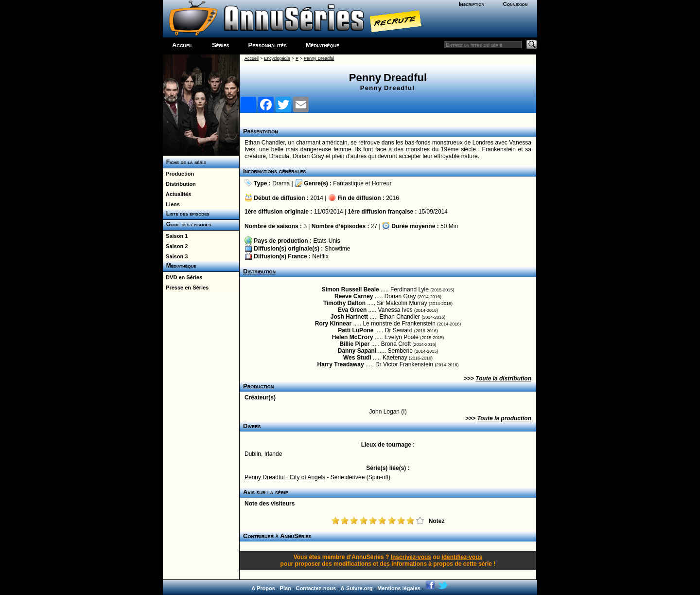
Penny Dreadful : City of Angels (285, 477)
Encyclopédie (277, 58)
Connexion (516, 4)
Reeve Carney (354, 296)
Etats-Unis (326, 241)
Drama (281, 183)
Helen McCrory (353, 337)
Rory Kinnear (333, 324)
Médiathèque (323, 45)
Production (178, 174)
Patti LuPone (356, 330)
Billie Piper (354, 344)
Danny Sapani (357, 351)
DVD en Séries (183, 277)
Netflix (320, 256)
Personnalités (268, 45)
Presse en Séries (186, 288)
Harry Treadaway (341, 364)
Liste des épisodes (186, 214)
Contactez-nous (316, 588)
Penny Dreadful (319, 58)
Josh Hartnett (349, 317)
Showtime (338, 249)
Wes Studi (357, 358)
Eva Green (352, 310)
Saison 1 (175, 236)
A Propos (263, 588)
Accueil (183, 45)
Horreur (382, 183)
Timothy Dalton (344, 303)
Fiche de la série (184, 162)
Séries (221, 45)
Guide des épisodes (187, 224)
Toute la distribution (503, 379)
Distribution (179, 184)
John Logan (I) (388, 412)
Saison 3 (175, 256)
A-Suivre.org (356, 588)
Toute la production (504, 418)
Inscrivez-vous (411, 557)
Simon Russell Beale (350, 289)
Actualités (177, 194)
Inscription (472, 4)
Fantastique (348, 183)
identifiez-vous (462, 557)
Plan (286, 588)
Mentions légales (399, 588)
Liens (171, 204)
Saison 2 (175, 246)
